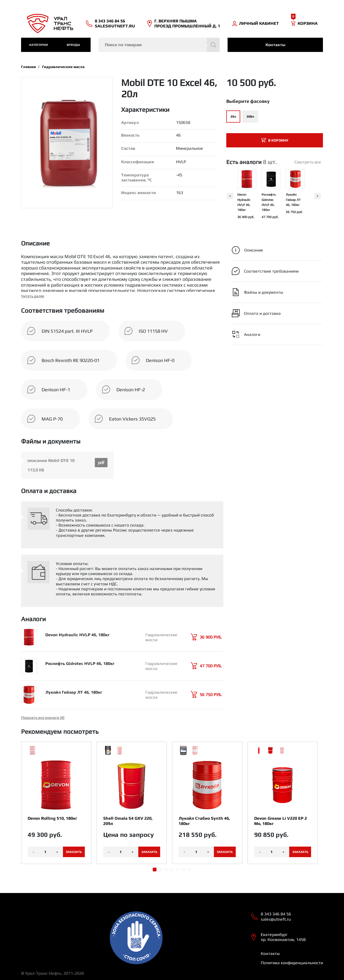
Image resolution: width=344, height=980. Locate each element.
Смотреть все (308, 162)
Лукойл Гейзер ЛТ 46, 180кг (293, 200)
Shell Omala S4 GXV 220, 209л (128, 821)
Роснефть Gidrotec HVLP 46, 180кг (80, 663)
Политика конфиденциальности (292, 963)
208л (250, 117)
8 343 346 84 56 (110, 21)
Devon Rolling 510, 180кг (52, 818)
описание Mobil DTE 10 (51, 460)
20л (233, 117)
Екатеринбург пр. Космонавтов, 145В (283, 937)
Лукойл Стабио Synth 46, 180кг (204, 821)
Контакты (275, 45)
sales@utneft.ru (115, 26)
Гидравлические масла (63, 67)
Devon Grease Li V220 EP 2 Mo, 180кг (281, 821)
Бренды (73, 45)
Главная (28, 67)
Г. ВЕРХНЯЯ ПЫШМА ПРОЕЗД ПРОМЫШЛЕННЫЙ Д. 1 (187, 23)
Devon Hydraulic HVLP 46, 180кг (77, 635)
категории (39, 45)
